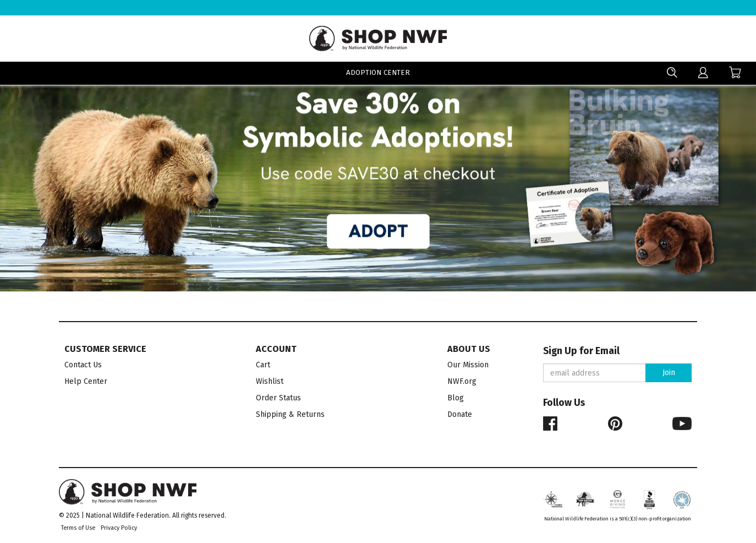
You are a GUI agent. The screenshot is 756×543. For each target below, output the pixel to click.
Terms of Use (78, 528)
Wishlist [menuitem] (270, 381)
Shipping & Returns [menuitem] (290, 414)
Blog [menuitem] (456, 398)
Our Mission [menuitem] (468, 365)
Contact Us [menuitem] (83, 365)
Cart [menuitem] (263, 365)
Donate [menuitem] (460, 414)
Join (669, 373)
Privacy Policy (119, 528)
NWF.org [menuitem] (462, 381)
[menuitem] (703, 73)
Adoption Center (378, 74)
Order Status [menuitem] (278, 398)
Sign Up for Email (581, 351)
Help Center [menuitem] (86, 381)
